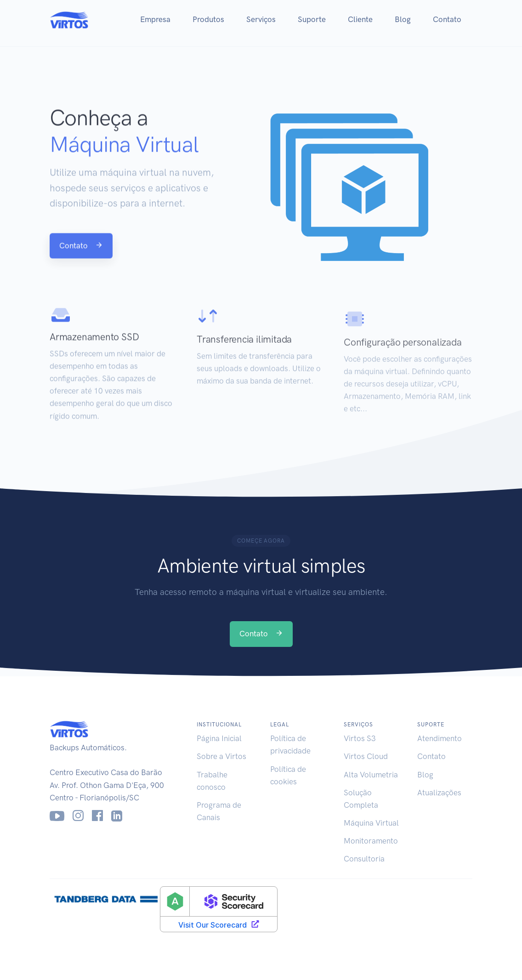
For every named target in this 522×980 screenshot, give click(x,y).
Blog (403, 19)
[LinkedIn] (117, 816)
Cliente (360, 19)
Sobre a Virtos (221, 756)
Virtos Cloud (366, 756)
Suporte (312, 19)
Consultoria (364, 859)
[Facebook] (97, 816)
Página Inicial (219, 738)
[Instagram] (78, 816)
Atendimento (440, 738)
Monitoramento (371, 841)
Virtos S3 (360, 738)
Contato (447, 19)
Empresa (155, 19)
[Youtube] (57, 816)
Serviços (261, 19)
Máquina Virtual (371, 823)
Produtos (208, 19)
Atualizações (439, 793)
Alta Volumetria (371, 775)
